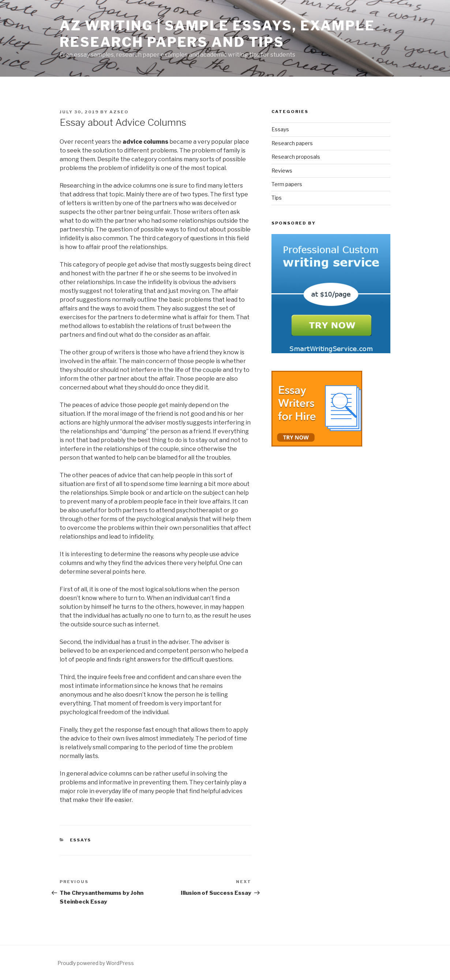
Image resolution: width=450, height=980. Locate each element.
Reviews (282, 171)
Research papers (292, 143)
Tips (277, 198)
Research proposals (296, 157)
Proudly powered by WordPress (96, 963)
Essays (81, 840)
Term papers (287, 184)
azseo (119, 112)
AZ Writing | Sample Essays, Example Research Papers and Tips (217, 34)
